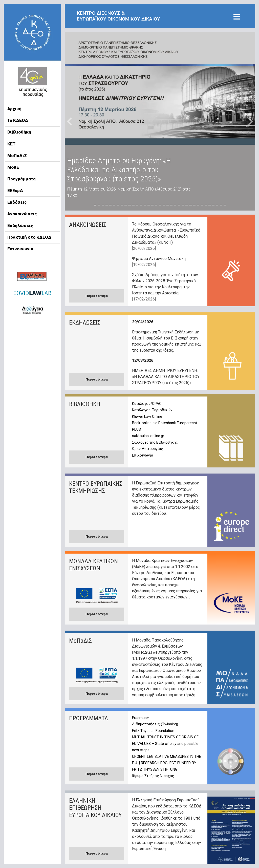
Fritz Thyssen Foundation (153, 731)
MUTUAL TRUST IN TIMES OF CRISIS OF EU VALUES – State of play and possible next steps (165, 743)
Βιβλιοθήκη (19, 132)
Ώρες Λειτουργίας (147, 449)
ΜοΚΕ (13, 167)
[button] (70, 121)
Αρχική (14, 109)
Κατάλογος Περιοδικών (152, 410)
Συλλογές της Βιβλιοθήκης (155, 442)
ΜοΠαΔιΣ (17, 156)
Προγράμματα (21, 179)
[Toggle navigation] (237, 17)
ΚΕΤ (11, 144)
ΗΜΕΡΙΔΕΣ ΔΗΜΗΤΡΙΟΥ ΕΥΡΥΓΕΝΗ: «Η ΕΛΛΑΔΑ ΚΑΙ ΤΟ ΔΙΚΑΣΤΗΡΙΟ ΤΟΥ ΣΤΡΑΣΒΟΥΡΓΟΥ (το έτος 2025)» (166, 377)
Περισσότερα (97, 296)
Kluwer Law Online (147, 417)
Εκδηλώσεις (20, 225)
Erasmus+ (141, 718)
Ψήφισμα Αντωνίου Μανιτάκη (159, 259)
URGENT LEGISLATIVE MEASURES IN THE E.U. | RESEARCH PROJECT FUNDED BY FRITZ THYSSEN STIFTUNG (167, 763)
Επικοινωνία (20, 249)
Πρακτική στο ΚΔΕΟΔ (29, 237)
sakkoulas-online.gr (148, 436)
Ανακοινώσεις (22, 214)
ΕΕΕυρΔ (15, 191)
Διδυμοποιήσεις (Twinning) (155, 724)
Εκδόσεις (17, 202)
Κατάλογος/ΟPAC (147, 404)
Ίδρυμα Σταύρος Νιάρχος (153, 776)
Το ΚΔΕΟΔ (18, 120)
